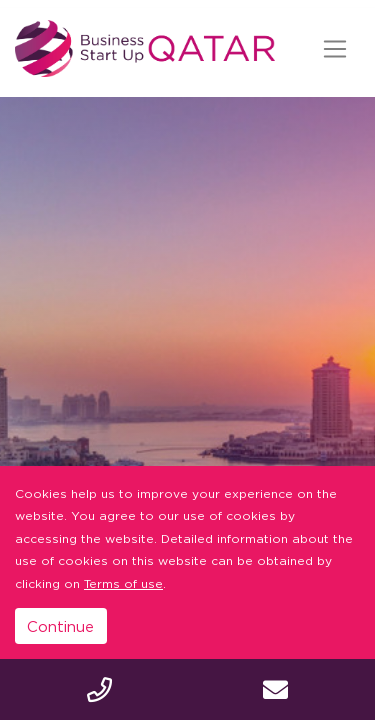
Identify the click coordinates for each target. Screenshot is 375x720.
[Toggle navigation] (334, 49)
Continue (60, 626)
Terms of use (123, 583)
